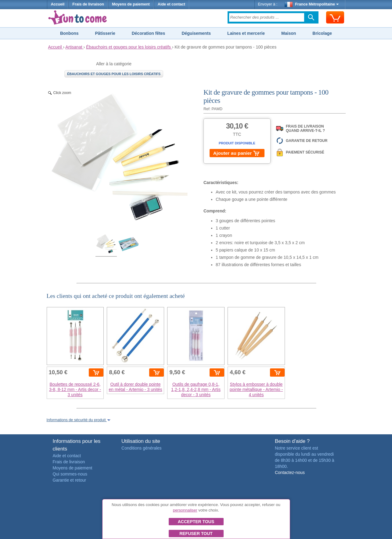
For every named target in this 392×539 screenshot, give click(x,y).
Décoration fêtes (149, 33)
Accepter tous (196, 522)
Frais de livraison (88, 4)
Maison (289, 33)
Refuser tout (196, 534)
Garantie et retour (70, 480)
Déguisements (196, 33)
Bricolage (322, 33)
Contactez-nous (290, 472)
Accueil (58, 4)
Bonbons (69, 33)
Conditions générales (142, 448)
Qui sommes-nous (70, 474)
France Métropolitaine (312, 4)
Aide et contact (171, 4)
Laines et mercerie (246, 33)
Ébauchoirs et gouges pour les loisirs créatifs (114, 74)
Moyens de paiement (131, 4)
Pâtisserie (105, 33)
